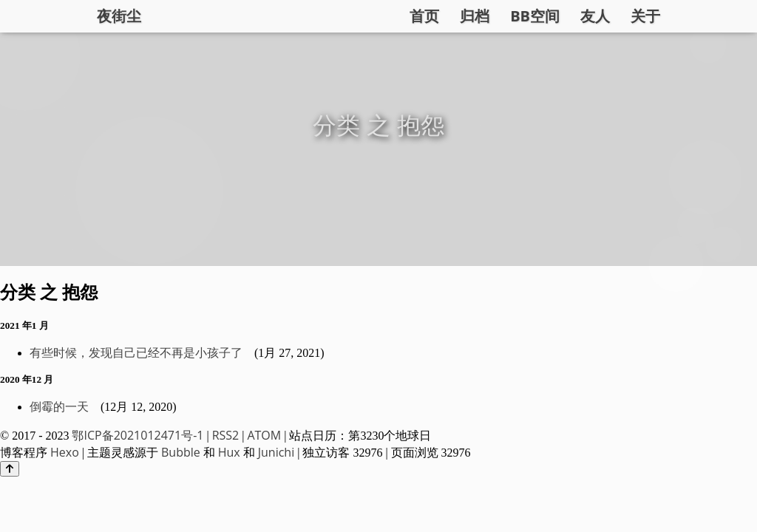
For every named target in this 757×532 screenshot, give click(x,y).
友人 (595, 16)
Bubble (181, 452)
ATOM (264, 435)
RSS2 (226, 435)
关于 (645, 16)
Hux (229, 452)
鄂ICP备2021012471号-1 (138, 435)
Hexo (65, 452)
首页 (424, 16)
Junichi (276, 452)
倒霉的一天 (59, 406)
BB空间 (535, 16)
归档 (475, 16)
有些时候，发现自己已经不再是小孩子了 (136, 352)
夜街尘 (119, 16)
